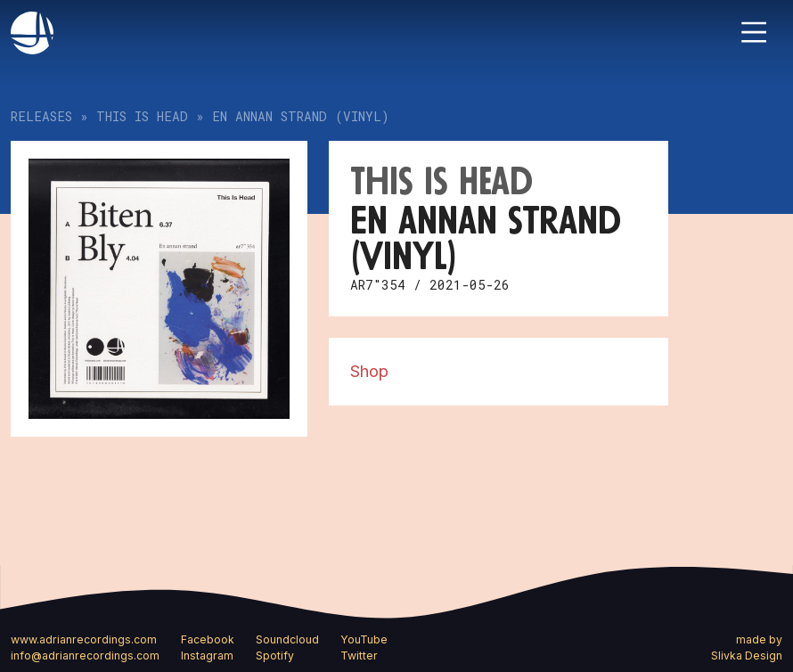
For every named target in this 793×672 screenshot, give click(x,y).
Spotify (275, 656)
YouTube (364, 639)
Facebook (208, 639)
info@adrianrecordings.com (85, 656)
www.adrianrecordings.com (84, 639)
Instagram (207, 656)
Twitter (359, 656)
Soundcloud (287, 639)
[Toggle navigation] (754, 32)
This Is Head (142, 116)
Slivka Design (747, 656)
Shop (369, 371)
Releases (41, 116)
